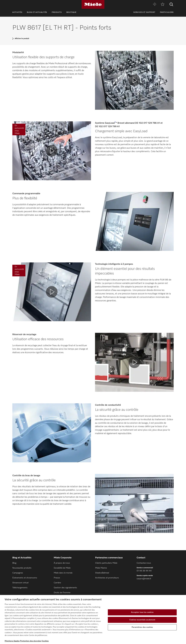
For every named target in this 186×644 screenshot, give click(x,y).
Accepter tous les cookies (142, 612)
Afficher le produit (22, 39)
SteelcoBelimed (102, 573)
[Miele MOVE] (154, 4)
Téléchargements (20, 588)
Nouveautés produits (22, 568)
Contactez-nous (144, 563)
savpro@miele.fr (144, 579)
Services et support (144, 12)
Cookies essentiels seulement (142, 620)
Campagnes (18, 573)
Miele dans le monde (63, 573)
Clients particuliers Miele (106, 563)
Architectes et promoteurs (107, 578)
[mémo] (163, 4)
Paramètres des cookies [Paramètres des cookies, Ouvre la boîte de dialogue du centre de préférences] (142, 627)
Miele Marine (101, 568)
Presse (57, 578)
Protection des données (31, 641)
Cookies (45, 641)
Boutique (71, 12)
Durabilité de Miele (62, 568)
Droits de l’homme (62, 593)
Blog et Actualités (37, 12)
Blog (14, 563)
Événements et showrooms (25, 578)
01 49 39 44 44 (144, 571)
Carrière (57, 583)
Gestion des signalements (65, 588)
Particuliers (167, 12)
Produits (57, 12)
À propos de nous (62, 563)
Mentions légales (12, 641)
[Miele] (93, 4)
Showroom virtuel (20, 583)
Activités (17, 12)
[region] (93, 619)
